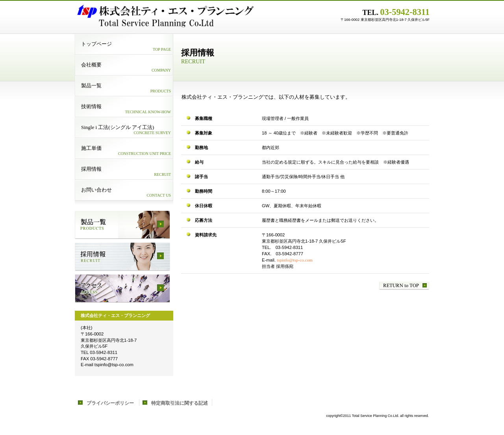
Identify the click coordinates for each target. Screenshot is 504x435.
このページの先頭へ (404, 286)
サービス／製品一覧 (122, 225)
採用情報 (122, 257)
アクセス (122, 289)
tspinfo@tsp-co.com (295, 260)
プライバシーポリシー (110, 403)
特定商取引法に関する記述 (180, 403)
